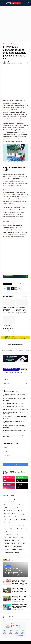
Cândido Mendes (8, 511)
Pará (21, 538)
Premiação (7, 541)
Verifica (17, 553)
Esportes (14, 505)
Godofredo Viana (20, 511)
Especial (14, 544)
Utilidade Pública (8, 553)
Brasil (16, 508)
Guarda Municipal (13, 523)
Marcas (21, 550)
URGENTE (24, 520)
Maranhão (22, 499)
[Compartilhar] (27, 63)
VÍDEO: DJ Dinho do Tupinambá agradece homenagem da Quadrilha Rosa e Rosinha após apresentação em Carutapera (9, 309)
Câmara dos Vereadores (15, 517)
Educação (7, 505)
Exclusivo (6, 544)
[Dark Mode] (25, 3)
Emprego (22, 514)
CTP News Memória (17, 547)
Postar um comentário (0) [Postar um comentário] (16, 345)
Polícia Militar (13, 502)
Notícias (22, 284)
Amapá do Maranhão (19, 526)
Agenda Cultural (21, 529)
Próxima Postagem (24, 351)
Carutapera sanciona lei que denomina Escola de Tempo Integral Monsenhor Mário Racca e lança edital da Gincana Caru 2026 (9, 327)
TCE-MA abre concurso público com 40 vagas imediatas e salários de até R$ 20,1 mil (19, 582)
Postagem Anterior (7, 351)
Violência (15, 514)
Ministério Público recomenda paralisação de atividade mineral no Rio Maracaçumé (19, 590)
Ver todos (24, 296)
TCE (5, 517)
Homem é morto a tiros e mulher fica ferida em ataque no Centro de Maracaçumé (20, 598)
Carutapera (14, 44)
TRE (5, 523)
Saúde (21, 505)
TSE (24, 544)
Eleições (16, 535)
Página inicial (6, 44)
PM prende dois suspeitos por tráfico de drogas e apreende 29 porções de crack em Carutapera (22, 309)
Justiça (21, 502)
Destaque (7, 550)
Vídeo (6, 502)
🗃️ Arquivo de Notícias (9, 617)
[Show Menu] (3, 3)
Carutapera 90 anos (9, 529)
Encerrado (13, 532)
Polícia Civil (7, 514)
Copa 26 (15, 538)
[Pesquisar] (29, 3)
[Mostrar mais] (20, 288)
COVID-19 (7, 547)
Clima (11, 520)
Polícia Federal (22, 532)
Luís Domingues (8, 508)
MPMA (6, 532)
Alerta (17, 520)
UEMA (6, 520)
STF (13, 541)
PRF (19, 544)
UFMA (19, 541)
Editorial (14, 550)
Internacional (7, 526)
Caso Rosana (7, 535)
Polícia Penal (7, 538)
